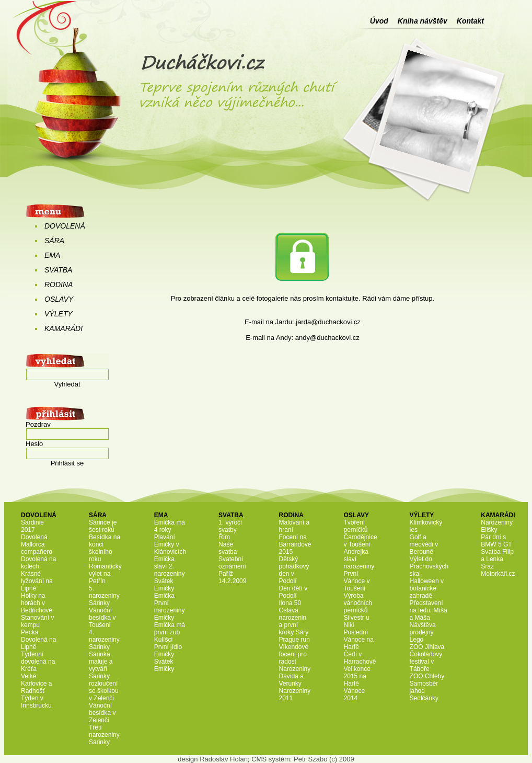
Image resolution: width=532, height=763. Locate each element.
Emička (164, 596)
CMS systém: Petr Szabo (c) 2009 (303, 759)
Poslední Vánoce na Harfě (359, 640)
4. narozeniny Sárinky (104, 640)
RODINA (59, 284)
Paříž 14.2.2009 (232, 577)
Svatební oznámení (232, 563)
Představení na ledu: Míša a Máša (429, 610)
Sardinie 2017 (32, 526)
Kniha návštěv (423, 21)
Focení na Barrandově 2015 (295, 544)
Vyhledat (67, 384)
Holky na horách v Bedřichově (37, 603)
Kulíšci (163, 640)
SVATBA (58, 270)
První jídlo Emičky (168, 651)
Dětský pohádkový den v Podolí (294, 570)
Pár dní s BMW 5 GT (496, 541)
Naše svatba (228, 548)
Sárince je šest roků (103, 526)
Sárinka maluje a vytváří (101, 662)
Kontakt (470, 21)
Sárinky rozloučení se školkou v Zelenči (104, 687)
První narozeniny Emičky (170, 610)
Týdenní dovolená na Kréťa (38, 662)
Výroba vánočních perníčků (358, 603)
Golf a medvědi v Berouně (424, 544)
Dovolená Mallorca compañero (37, 544)
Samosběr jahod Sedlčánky (424, 691)
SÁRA (54, 241)
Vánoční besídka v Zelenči (102, 713)
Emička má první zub (170, 629)
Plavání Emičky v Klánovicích (170, 544)
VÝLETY (59, 314)
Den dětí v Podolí (293, 592)
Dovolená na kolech (38, 563)
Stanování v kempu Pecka (37, 625)
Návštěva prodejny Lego (423, 632)
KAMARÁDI (63, 328)
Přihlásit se (67, 463)
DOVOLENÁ (65, 226)
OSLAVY (59, 299)
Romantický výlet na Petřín (105, 574)
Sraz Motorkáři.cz (498, 570)
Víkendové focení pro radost (293, 654)
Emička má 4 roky (170, 526)
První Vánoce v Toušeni (357, 581)
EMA (52, 255)
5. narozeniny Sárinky (104, 596)
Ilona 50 (290, 603)
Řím (224, 537)
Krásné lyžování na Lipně (37, 581)
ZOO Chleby (427, 676)
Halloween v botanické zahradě (427, 588)
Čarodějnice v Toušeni (361, 541)
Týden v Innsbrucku (36, 702)
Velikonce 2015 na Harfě (357, 676)
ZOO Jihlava (427, 647)
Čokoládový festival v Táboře (426, 662)
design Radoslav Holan (213, 759)
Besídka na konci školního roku (105, 548)
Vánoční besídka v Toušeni (102, 618)
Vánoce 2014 (355, 694)
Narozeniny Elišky (497, 526)
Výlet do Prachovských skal (429, 566)
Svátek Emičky (164, 585)
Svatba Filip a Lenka (497, 555)
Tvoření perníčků (356, 526)
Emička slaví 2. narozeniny (170, 566)
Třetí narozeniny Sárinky (104, 735)
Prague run (294, 640)
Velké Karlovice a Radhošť (36, 684)
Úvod (379, 21)
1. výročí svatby (230, 526)
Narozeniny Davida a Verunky (294, 676)
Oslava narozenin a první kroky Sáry (293, 621)
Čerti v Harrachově (360, 658)
